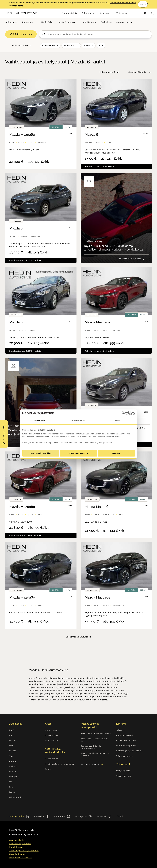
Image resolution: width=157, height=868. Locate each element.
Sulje (143, 4)
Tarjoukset (106, 22)
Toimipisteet (89, 13)
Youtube (102, 816)
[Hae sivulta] (152, 13)
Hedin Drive (47, 22)
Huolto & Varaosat (67, 22)
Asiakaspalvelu (92, 764)
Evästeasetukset (79, 453)
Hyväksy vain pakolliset (41, 453)
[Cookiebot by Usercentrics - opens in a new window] (123, 413)
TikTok (120, 816)
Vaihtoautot (11, 22)
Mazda (87, 46)
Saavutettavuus (17, 854)
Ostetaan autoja (124, 22)
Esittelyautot (49, 46)
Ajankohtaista (70, 13)
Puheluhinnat (16, 847)
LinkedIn (39, 816)
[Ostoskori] (145, 13)
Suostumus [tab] (40, 421)
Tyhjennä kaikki (21, 46)
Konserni (105, 13)
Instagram (81, 816)
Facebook (60, 816)
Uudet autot (28, 22)
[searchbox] (98, 34)
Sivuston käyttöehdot (20, 844)
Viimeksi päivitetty (137, 72)
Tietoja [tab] (117, 421)
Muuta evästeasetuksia (21, 857)
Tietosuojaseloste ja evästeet (24, 851)
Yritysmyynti (123, 13)
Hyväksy (116, 453)
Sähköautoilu (90, 22)
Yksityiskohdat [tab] (79, 421)
